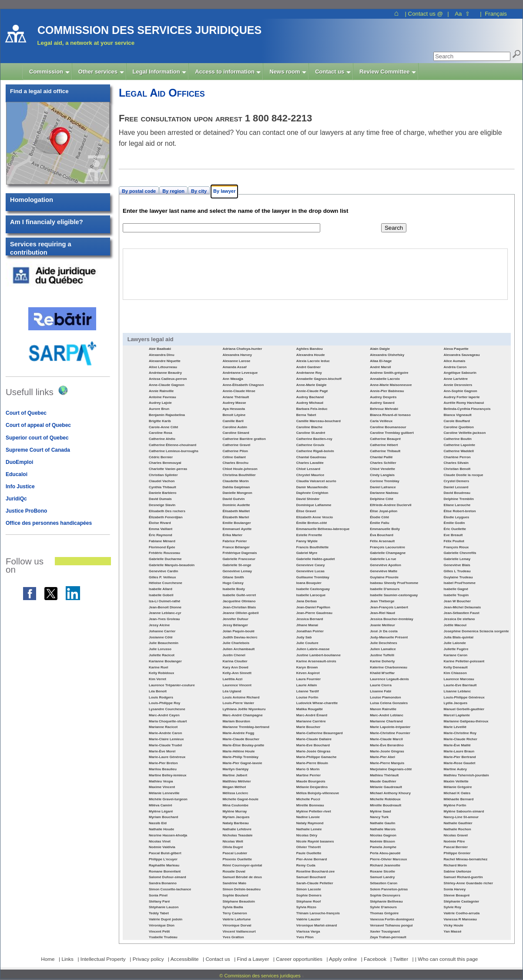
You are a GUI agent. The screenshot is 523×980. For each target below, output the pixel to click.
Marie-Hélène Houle (238, 751)
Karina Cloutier (235, 661)
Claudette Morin (235, 481)
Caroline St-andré (311, 433)
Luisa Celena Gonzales (389, 703)
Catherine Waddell (459, 451)
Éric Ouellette (455, 529)
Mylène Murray (235, 811)
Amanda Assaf (234, 367)
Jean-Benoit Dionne (165, 607)
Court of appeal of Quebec (38, 425)
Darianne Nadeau (384, 493)
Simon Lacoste (309, 889)
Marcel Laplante (457, 715)
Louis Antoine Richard (241, 697)
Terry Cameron (235, 913)
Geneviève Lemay (237, 571)
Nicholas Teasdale (237, 835)
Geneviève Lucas (310, 571)
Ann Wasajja (233, 379)
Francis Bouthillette (313, 547)
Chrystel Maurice (310, 475)
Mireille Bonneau (310, 805)
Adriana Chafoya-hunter (242, 349)
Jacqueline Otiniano (239, 601)
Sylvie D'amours (383, 907)
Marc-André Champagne (242, 715)
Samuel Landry (382, 877)
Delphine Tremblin (459, 499)
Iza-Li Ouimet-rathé (164, 601)
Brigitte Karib (160, 421)
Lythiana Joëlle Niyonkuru (244, 709)
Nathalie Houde (161, 829)
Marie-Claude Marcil (386, 739)
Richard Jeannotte (385, 865)
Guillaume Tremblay (313, 577)
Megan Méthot (234, 787)
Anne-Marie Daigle (312, 385)
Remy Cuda (306, 865)
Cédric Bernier (161, 457)
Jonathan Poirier (310, 631)
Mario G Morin (308, 769)
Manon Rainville (383, 709)
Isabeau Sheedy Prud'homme (394, 583)
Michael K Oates (457, 793)
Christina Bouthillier (239, 475)
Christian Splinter (163, 475)
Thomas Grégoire (384, 913)
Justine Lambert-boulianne (318, 655)
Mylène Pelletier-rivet (314, 811)
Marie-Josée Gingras (313, 751)
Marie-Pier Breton (163, 763)
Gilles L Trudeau (457, 571)
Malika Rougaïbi (310, 709)
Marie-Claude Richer (461, 739)
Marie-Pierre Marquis (387, 763)
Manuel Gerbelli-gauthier (464, 709)
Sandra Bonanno (163, 883)
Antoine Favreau (163, 397)
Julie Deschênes (384, 643)
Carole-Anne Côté (163, 427)
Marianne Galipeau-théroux (466, 721)
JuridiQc (16, 499)
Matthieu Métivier (236, 781)
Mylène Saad (380, 811)
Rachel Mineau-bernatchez (466, 859)
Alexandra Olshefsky (387, 355)
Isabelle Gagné (456, 589)
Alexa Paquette (456, 349)
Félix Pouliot (454, 541)
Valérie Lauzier (308, 919)
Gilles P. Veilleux (162, 577)
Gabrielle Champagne (388, 553)
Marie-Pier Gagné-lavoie (242, 763)
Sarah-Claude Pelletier (315, 883)
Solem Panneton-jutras (389, 889)
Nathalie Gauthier (458, 823)
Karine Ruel (158, 667)
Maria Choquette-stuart (168, 721)
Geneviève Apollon (386, 565)
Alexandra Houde (311, 355)
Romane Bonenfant (165, 871)
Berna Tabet (306, 415)
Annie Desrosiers (458, 385)
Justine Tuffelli (382, 655)
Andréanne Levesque (240, 373)
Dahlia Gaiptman (236, 487)
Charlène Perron (457, 457)
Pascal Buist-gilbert (165, 853)
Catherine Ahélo (162, 439)
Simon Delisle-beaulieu (241, 889)
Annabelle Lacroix (385, 379)
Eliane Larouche (457, 505)
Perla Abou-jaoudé (385, 853)
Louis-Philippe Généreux (464, 697)
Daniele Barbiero (163, 493)
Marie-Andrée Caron (165, 733)
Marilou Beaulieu (163, 769)
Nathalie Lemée (309, 829)
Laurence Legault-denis (389, 679)
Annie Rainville (161, 391)
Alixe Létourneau (163, 367)
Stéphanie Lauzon (164, 907)
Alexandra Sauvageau (462, 355)
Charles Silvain (456, 463)
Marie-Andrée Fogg (238, 733)
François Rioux (456, 547)
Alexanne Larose (236, 361)
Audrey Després (383, 397)
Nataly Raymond (310, 823)
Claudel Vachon (162, 481)
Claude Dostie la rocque (464, 475)
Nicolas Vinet (160, 841)
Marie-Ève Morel (162, 751)
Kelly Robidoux (161, 673)
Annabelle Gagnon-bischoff (319, 379)
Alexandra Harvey (237, 355)
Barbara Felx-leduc (312, 409)
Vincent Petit (159, 931)
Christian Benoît (457, 469)
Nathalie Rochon (458, 829)
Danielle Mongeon (237, 493)
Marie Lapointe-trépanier (390, 727)
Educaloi (17, 474)
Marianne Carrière (311, 721)
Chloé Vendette (382, 469)
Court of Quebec (26, 413)
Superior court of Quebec (37, 438)
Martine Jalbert (235, 775)
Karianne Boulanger (165, 661)
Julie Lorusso (160, 649)
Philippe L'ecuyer (163, 859)
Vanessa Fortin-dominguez (392, 919)
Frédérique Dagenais (240, 553)
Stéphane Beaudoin (239, 901)
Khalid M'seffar (382, 673)
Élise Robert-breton (460, 511)
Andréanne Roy (309, 373)
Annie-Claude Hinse (239, 391)
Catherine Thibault (385, 451)
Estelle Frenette (309, 535)
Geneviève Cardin (163, 571)
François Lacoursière (387, 547)
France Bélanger (236, 547)
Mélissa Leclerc (235, 793)
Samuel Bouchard (311, 877)
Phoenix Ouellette (237, 859)
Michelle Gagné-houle (240, 799)
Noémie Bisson (382, 841)
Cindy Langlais (382, 475)
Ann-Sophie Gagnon (461, 391)
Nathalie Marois (383, 829)
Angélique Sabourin (460, 373)
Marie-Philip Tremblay (240, 757)
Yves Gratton (233, 937)
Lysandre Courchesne (167, 709)
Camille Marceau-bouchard (318, 421)
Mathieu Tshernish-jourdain (466, 775)
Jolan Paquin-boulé (238, 631)
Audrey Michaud (310, 403)
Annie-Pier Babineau (387, 391)
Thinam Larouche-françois (318, 913)
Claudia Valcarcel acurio (316, 481)
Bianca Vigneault (458, 415)
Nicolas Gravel (456, 835)
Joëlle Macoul (455, 625)
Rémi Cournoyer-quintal (242, 865)
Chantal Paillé (381, 457)
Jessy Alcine (159, 625)
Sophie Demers (309, 895)
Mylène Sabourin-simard (464, 811)
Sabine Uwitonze (458, 871)
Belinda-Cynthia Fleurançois (467, 409)
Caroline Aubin (235, 427)
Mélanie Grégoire (458, 787)
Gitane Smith (233, 577)
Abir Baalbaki (160, 349)
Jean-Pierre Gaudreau (314, 613)
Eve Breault (453, 535)
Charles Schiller (383, 463)
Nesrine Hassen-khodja (168, 835)
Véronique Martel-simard (317, 925)
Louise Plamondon (385, 697)
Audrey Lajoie (160, 403)
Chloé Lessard (308, 469)
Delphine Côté (382, 499)
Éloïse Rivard (160, 523)
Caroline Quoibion (459, 427)
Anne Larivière (456, 379)
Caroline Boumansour (388, 427)
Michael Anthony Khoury (390, 793)
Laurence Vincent (237, 685)
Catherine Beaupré (385, 439)
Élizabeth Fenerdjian (166, 517)
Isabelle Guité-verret (239, 595)
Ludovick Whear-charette (317, 703)
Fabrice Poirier (235, 541)
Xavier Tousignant (385, 931)
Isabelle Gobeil (161, 595)
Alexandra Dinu (162, 355)
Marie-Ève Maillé (457, 745)
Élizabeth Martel (236, 517)
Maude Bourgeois (311, 781)
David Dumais (160, 499)
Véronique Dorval (237, 925)
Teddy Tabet (159, 913)
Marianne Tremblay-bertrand (246, 727)
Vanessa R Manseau (460, 919)
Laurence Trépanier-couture (172, 685)
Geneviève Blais (457, 565)
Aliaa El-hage (381, 361)
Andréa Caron (455, 367)
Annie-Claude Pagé (312, 391)
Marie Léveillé (455, 727)
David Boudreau (457, 493)
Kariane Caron (456, 655)
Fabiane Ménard (162, 541)
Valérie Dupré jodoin (166, 919)
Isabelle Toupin (456, 595)
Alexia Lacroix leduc (313, 361)
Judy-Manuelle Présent (389, 637)
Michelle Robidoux (385, 799)
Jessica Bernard (310, 619)
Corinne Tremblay (384, 481)
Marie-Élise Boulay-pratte (243, 745)
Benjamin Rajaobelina (167, 415)
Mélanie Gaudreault (386, 787)
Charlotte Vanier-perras (168, 469)
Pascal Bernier (456, 847)
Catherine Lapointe (459, 445)
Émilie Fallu (379, 523)
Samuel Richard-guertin (463, 877)
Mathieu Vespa (161, 781)
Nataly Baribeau (235, 823)
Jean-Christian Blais (239, 607)
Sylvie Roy (453, 907)
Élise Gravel (306, 511)
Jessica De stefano (459, 619)
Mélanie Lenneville (164, 793)
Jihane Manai (307, 625)
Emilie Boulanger (236, 523)
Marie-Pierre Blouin (312, 763)
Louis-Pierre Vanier (238, 703)
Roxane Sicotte (382, 871)
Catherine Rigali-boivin (315, 451)
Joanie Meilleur (382, 625)
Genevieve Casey (311, 565)
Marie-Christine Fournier (390, 733)
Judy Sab (304, 637)
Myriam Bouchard (163, 817)
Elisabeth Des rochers (167, 511)
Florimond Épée (162, 547)
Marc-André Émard (312, 715)
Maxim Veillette (456, 781)
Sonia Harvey (455, 889)
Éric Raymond (161, 535)
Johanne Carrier (162, 631)
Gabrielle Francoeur (239, 559)
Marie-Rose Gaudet (460, 763)
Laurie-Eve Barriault (460, 685)
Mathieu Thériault (384, 775)
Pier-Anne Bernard (312, 859)
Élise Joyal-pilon (384, 511)
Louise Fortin (307, 697)
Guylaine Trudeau (458, 577)
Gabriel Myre (307, 553)
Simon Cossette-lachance (170, 889)
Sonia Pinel (158, 895)
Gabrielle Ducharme (165, 559)
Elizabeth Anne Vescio (315, 517)
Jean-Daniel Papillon (313, 607)
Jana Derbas (307, 601)
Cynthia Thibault (163, 487)
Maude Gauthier (383, 781)
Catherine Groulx (310, 445)
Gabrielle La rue (383, 559)
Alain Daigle (380, 349)
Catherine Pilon (235, 451)
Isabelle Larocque (311, 595)
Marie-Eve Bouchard (313, 745)
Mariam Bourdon (236, 721)
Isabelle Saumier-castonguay (394, 595)
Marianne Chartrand (386, 721)
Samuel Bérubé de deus (242, 877)
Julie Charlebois (236, 643)
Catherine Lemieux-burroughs (174, 451)
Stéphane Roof (308, 901)
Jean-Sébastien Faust (462, 613)
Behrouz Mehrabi (384, 409)
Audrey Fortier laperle (462, 397)
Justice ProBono (26, 511)
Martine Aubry (455, 769)
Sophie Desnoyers (385, 895)
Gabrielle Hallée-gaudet (316, 559)
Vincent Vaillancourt (239, 931)
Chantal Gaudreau (311, 457)
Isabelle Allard (161, 589)
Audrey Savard (382, 403)
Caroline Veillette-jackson (465, 433)
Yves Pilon (305, 937)
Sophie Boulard (235, 895)
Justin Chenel (234, 655)
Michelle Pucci (308, 799)
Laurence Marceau (459, 679)
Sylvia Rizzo (306, 907)
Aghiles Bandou (310, 349)
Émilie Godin (454, 523)
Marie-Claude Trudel (165, 745)
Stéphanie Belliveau (386, 901)
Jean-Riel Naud (382, 613)
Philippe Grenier (457, 853)
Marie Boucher (308, 727)
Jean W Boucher (458, 601)
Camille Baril (233, 421)
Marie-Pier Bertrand (460, 757)
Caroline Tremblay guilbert (392, 433)
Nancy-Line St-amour (461, 817)
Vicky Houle (454, 925)
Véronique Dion (162, 925)
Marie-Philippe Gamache (317, 757)
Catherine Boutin (458, 439)
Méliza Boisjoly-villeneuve (318, 793)
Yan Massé (453, 931)
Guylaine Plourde (384, 577)
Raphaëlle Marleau (164, 865)
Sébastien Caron (384, 883)
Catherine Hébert (384, 445)
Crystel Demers (457, 481)
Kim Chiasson (455, 673)
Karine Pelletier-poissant (464, 661)
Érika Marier (232, 535)
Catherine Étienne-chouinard (173, 445)
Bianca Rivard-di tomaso (390, 415)
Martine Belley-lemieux (168, 775)
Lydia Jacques (456, 703)
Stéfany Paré (159, 901)
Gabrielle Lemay (457, 559)
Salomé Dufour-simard (168, 877)
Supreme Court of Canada (38, 450)
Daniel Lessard (456, 487)
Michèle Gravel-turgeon (168, 799)
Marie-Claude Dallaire (314, 739)
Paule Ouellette (309, 853)
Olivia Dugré (233, 847)
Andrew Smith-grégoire (389, 373)
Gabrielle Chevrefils (460, 553)
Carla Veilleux (381, 421)
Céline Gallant (234, 457)
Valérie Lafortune (236, 919)
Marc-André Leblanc (387, 715)
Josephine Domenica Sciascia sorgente (476, 631)
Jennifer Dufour (235, 619)
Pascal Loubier (235, 853)
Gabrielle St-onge (237, 565)
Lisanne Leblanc (458, 691)
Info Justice (20, 487)
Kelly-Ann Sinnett (237, 673)
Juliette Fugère (456, 649)
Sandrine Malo (234, 883)
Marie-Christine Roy (460, 733)
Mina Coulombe (235, 805)
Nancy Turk (379, 817)
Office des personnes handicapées (49, 523)
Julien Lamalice (383, 649)
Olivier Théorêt (308, 847)
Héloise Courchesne (166, 583)
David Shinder (308, 499)
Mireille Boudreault (386, 805)
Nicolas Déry (307, 835)
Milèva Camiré (161, 805)
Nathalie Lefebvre (237, 829)
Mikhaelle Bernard (459, 799)
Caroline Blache (309, 427)
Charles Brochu (235, 463)
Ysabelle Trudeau (163, 937)
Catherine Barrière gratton (244, 439)
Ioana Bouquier (309, 583)
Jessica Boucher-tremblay (391, 619)
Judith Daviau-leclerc (240, 637)
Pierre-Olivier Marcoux (388, 859)
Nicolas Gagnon (383, 835)
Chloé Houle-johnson (240, 469)
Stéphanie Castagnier (462, 901)
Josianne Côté (161, 637)
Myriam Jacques (236, 817)
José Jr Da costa (384, 631)
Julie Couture (307, 643)
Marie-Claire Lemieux (166, 739)
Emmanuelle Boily (385, 529)
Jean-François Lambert (389, 607)
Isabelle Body (233, 589)
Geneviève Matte (384, 571)
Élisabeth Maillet (236, 511)
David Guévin (233, 499)
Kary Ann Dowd (235, 667)
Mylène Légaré (161, 811)
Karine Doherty (382, 661)
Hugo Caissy (233, 583)
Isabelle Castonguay (313, 589)
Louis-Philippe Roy (164, 703)
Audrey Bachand (310, 397)
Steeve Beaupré (457, 895)
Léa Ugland (232, 691)
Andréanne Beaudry (165, 373)
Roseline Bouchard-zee (315, 871)
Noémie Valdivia (162, 847)
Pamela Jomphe (383, 847)
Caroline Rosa (161, 433)
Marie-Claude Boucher (241, 739)
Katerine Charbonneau (389, 667)
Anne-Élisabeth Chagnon (243, 385)
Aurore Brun (159, 409)
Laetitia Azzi (232, 679)
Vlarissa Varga (308, 931)
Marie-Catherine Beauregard (320, 733)
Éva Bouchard (382, 535)
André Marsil (380, 367)
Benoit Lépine (234, 415)
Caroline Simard (236, 433)
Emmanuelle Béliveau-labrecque (323, 529)
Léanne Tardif (308, 691)
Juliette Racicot (162, 655)
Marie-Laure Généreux (167, 757)
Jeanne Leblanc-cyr (165, 613)
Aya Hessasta (234, 409)
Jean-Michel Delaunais (463, 607)
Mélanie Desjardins (312, 787)
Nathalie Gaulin (382, 823)
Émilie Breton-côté (312, 523)
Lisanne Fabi (381, 691)
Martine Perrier (308, 775)
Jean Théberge (382, 601)
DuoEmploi (19, 462)
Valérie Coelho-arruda (462, 913)
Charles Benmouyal (165, 463)
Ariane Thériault (236, 397)
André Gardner (308, 367)
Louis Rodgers (161, 697)
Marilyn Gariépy (235, 769)
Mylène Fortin (455, 805)
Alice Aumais (455, 361)
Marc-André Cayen (164, 715)
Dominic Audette (236, 505)
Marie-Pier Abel (382, 757)
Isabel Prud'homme (460, 583)
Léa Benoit (158, 691)
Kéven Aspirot (308, 673)
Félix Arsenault (382, 541)
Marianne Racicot (163, 727)
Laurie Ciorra (381, 685)
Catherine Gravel (236, 445)
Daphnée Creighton (312, 493)
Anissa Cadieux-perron (168, 379)
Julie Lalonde (455, 643)
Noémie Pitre (454, 841)
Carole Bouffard (457, 421)
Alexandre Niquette (165, 361)
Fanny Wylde (307, 541)
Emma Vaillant (161, 529)
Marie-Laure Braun (459, 751)
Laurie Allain (307, 685)
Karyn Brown (307, 667)
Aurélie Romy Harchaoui (464, 403)
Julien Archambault (238, 649)
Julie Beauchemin (164, 643)
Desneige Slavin (162, 505)
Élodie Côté (379, 517)
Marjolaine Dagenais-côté (391, 769)
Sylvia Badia (233, 907)
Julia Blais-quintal (459, 637)
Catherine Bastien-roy (314, 439)
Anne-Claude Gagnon (167, 385)
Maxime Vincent (162, 787)
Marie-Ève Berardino (387, 745)
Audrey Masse (234, 403)
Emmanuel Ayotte (237, 529)
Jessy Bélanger (235, 625)
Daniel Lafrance (383, 487)
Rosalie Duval (234, 871)
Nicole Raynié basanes (315, 841)
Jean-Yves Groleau (164, 619)
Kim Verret (158, 679)
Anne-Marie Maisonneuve (391, 385)
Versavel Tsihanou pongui (391, 925)
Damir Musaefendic (312, 487)
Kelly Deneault (456, 667)
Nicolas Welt (233, 841)
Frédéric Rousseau (164, 553)
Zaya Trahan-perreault (388, 937)
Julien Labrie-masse (313, 649)
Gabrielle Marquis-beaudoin (172, 565)
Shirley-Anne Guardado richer (469, 883)
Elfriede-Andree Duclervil (391, 505)
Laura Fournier (308, 679)
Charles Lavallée (310, 463)
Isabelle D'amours (385, 589)
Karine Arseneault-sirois (316, 661)
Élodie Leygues (457, 517)
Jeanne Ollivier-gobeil (240, 613)
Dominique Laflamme (314, 505)
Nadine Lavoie (308, 817)
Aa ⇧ (462, 14)
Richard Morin (456, 865)
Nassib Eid (158, 823)
